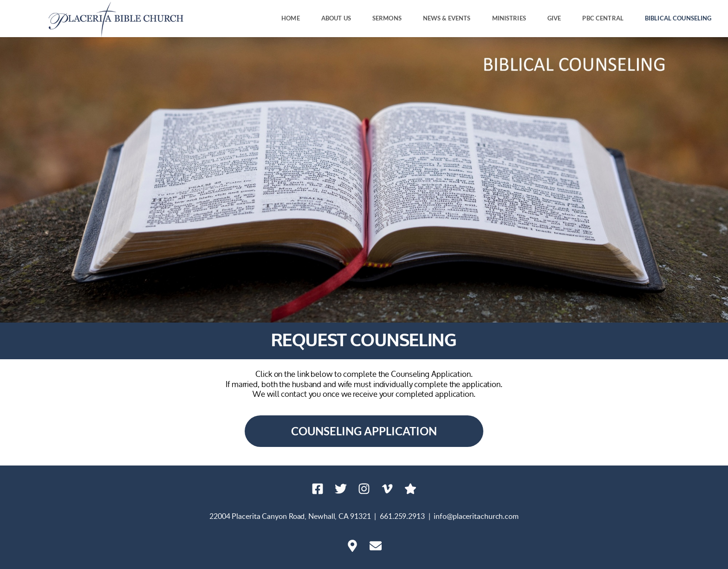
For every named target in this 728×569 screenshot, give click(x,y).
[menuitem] (291, 18)
